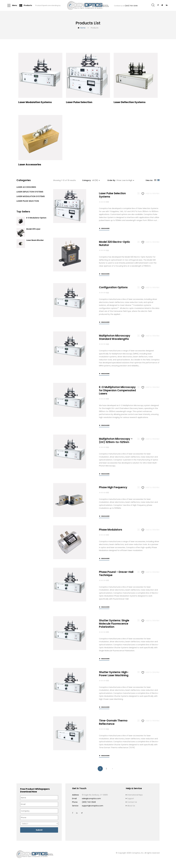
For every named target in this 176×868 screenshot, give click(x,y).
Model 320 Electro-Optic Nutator (115, 243)
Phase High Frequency (113, 487)
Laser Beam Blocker (35, 240)
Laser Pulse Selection (28, 201)
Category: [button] (91, 180)
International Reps (135, 795)
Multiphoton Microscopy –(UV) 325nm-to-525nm (116, 440)
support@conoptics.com (93, 806)
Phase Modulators (111, 530)
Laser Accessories (26, 187)
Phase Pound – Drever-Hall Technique (116, 574)
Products (26, 5)
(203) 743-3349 (131, 6)
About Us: (131, 806)
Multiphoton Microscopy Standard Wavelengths (115, 337)
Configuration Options (113, 287)
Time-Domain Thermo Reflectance (113, 722)
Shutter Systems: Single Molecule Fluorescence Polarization (114, 624)
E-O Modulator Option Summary (36, 219)
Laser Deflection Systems (30, 192)
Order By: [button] (121, 180)
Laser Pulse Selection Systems (112, 195)
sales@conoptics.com (91, 799)
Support (131, 799)
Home (83, 28)
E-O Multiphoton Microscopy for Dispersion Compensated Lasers (117, 390)
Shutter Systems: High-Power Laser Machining (114, 674)
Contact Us (132, 802)
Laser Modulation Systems (31, 196)
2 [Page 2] (106, 769)
